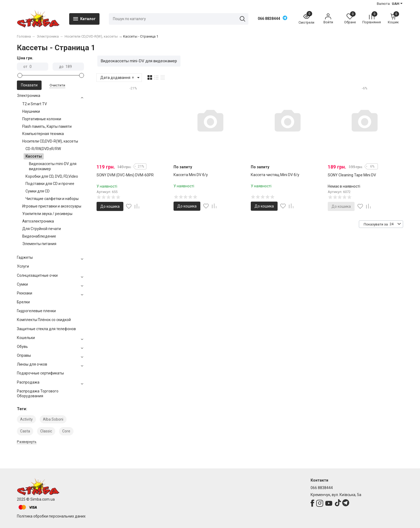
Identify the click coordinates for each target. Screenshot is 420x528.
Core (66, 431)
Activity (26, 419)
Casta (25, 431)
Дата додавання (118, 78)
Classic (46, 431)
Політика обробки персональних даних (51, 516)
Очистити (57, 85)
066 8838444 (269, 19)
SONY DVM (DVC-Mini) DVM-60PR (125, 175)
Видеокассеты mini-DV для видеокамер (139, 61)
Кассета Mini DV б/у (191, 175)
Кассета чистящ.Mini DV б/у (275, 175)
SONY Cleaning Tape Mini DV (352, 175)
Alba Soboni (53, 419)
